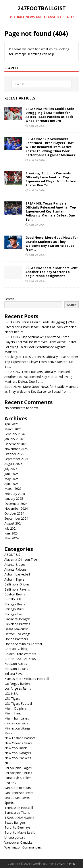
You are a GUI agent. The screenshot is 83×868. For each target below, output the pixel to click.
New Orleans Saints (18, 743)
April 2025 (12, 484)
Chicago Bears (15, 604)
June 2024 (12, 533)
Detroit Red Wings (17, 634)
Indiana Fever (14, 674)
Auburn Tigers (14, 579)
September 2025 (16, 459)
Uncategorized (15, 837)
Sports (9, 803)
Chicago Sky (13, 614)
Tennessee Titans (17, 812)
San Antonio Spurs (18, 788)
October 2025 (14, 454)
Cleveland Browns (17, 624)
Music (9, 733)
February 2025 (15, 494)
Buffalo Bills (13, 599)
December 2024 (16, 504)
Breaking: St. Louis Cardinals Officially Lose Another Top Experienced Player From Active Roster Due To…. (51, 179)
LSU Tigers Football (18, 703)
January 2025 (14, 498)
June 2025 (12, 474)
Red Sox (10, 783)
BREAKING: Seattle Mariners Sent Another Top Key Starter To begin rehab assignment (52, 272)
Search (9, 299)
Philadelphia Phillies (18, 773)
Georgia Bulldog (16, 649)
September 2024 (16, 518)
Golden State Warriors (20, 654)
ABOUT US (12, 555)
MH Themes (68, 864)
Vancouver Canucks (18, 842)
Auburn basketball (17, 574)
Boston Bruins (15, 594)
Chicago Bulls (14, 609)
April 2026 (12, 424)
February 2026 (15, 434)
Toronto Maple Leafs (20, 832)
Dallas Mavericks (16, 629)
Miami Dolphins (16, 708)
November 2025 (16, 449)
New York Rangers (18, 753)
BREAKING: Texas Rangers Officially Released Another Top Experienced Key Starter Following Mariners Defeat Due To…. (51, 211)
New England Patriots (20, 738)
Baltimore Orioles (17, 584)
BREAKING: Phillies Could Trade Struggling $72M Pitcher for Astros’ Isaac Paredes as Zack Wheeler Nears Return (50, 115)
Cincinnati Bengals (17, 619)
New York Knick (16, 748)
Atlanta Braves (15, 565)
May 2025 (12, 479)
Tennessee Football (19, 808)
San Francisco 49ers (19, 793)
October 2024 (14, 513)
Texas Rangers (15, 822)
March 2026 (13, 429)
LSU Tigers (12, 698)
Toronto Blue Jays (17, 827)
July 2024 (11, 528)
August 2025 (13, 464)
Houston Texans (16, 669)
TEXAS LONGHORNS (19, 818)
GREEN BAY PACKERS (20, 659)
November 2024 (16, 508)
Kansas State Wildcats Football (27, 679)
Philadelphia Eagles (18, 768)
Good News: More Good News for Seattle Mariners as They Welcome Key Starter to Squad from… (52, 244)
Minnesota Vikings (17, 728)
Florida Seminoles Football (23, 644)
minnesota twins (16, 723)
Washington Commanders (23, 847)
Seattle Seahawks (17, 798)
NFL (7, 763)
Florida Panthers (16, 639)
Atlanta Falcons (15, 569)
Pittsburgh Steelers (18, 778)
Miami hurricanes (17, 718)
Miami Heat (13, 713)
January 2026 (14, 439)
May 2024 (12, 538)
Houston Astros (16, 664)
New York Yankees (18, 758)
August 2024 (13, 523)
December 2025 (16, 444)
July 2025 (11, 469)
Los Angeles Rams (18, 688)
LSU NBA (11, 693)
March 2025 (13, 489)
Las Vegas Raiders (17, 684)
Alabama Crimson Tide (21, 559)
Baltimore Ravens (17, 589)
